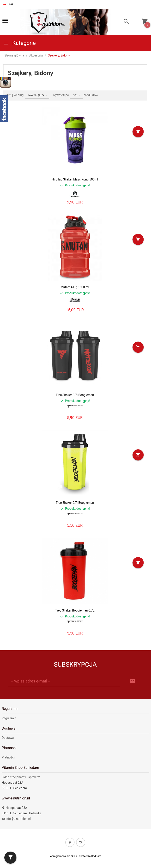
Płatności (8, 757)
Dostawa (8, 738)
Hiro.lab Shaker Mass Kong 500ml (75, 179)
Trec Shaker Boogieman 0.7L (75, 610)
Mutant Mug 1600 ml (75, 287)
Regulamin (9, 718)
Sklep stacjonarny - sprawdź (21, 777)
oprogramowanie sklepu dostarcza (70, 856)
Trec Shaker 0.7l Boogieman (75, 395)
